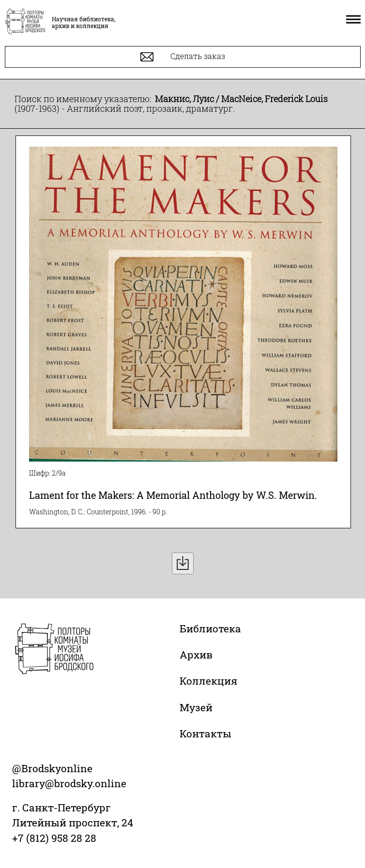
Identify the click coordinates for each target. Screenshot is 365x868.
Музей (196, 707)
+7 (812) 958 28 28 (54, 838)
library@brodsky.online (69, 783)
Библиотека (210, 629)
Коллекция (208, 681)
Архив (196, 655)
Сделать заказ (183, 57)
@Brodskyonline (52, 768)
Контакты (205, 733)
